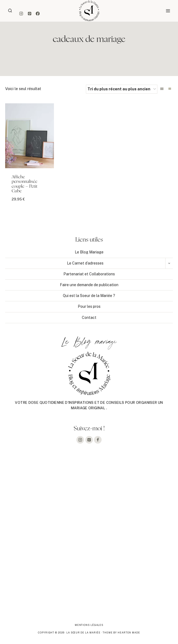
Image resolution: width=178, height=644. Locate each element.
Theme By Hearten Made (121, 633)
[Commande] (122, 89)
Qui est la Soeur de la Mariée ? (89, 296)
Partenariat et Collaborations (89, 274)
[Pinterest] (29, 14)
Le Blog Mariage (89, 252)
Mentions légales (89, 625)
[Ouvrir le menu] (168, 11)
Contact (89, 318)
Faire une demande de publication (89, 285)
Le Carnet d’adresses (85, 263)
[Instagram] (21, 14)
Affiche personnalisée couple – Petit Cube (25, 184)
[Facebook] (38, 14)
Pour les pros (89, 306)
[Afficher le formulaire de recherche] (10, 11)
